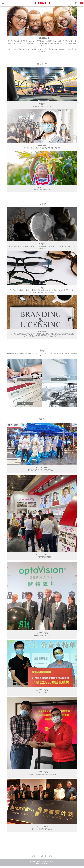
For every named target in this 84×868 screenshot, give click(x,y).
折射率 (25, 403)
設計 (25, 379)
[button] (74, 21)
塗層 (59, 403)
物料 (59, 379)
